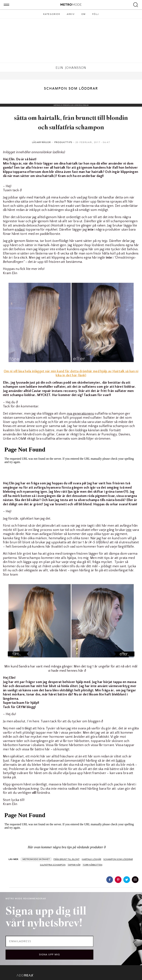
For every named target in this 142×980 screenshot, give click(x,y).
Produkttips (63, 142)
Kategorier (52, 14)
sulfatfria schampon (53, 865)
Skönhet (44, 859)
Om (83, 14)
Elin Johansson (71, 68)
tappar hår (74, 865)
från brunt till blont (66, 859)
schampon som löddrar (118, 859)
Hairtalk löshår (91, 859)
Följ (95, 14)
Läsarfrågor (41, 142)
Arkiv (71, 14)
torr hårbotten (92, 865)
